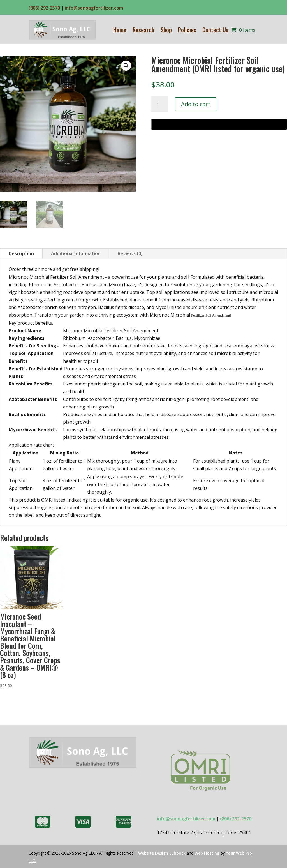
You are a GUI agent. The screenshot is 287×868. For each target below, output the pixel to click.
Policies (187, 30)
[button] (126, 66)
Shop (166, 30)
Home (120, 30)
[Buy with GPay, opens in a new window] (219, 124)
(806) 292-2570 (44, 8)
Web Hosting (207, 853)
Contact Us (215, 30)
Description (21, 253)
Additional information (76, 253)
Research (143, 30)
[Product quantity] (160, 104)
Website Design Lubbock (162, 853)
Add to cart (196, 104)
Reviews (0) (130, 253)
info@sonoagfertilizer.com (94, 8)
